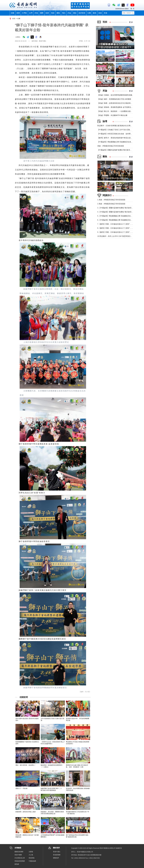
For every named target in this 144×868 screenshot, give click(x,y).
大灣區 (24, 13)
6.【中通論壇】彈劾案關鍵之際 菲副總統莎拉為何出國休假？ (120, 220)
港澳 (18, 13)
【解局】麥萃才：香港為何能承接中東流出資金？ (116, 138)
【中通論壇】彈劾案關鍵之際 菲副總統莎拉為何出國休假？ (119, 142)
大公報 (31, 855)
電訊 (64, 13)
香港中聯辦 (18, 855)
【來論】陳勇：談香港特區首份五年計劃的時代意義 (116, 103)
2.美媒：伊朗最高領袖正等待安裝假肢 (111, 204)
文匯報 (31, 852)
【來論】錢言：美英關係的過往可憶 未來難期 (114, 99)
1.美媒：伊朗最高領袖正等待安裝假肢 (111, 200)
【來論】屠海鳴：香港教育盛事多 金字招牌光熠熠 (116, 107)
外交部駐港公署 (20, 858)
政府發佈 (82, 13)
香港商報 (32, 858)
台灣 (31, 13)
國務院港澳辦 (19, 852)
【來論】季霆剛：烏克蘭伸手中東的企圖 (112, 115)
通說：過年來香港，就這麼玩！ (26, 765)
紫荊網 (17, 864)
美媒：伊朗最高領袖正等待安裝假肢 (111, 146)
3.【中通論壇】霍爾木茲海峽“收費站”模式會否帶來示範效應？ (120, 208)
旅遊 (100, 13)
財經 (47, 13)
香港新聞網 (57, 855)
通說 (75, 13)
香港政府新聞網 (20, 861)
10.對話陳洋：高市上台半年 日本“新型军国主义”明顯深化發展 (120, 236)
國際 (42, 13)
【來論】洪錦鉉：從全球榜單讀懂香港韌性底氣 (115, 95)
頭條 (13, 13)
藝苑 (95, 13)
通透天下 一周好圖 (21, 788)
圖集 (58, 13)
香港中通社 (57, 852)
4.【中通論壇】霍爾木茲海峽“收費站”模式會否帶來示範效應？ (120, 212)
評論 (69, 13)
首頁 (14, 19)
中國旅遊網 (32, 861)
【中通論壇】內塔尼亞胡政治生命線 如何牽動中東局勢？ (119, 134)
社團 (89, 13)
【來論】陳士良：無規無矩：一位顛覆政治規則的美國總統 (119, 111)
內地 (36, 13)
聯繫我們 (56, 858)
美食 (106, 13)
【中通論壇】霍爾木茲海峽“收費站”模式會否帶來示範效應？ (120, 150)
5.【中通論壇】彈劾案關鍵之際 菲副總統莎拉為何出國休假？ (120, 216)
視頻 (53, 13)
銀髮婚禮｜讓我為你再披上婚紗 (26, 812)
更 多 (131, 22)
